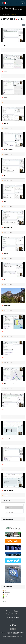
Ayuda (15, 4)
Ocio (5, 601)
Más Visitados (9, 508)
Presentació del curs (8, 490)
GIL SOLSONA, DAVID (8, 50)
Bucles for (5, 254)
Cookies (15, 637)
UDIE (13, 623)
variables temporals (7, 228)
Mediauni (13, 622)
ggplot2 (5, 97)
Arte (5, 591)
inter (4, 332)
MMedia (13, 621)
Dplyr (4, 45)
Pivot (4, 201)
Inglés (19, 2)
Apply (4, 175)
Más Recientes (9, 505)
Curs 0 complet (6, 306)
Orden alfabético (9, 512)
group (4, 280)
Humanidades (7, 593)
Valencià (16, 2)
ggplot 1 (5, 71)
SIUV (23, 637)
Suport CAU (19, 637)
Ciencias (6, 594)
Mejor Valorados (9, 510)
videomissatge (6, 438)
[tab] (13, 591)
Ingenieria (6, 600)
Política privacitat (10, 637)
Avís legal (4, 637)
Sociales (6, 598)
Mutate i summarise (8, 149)
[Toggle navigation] (23, 3)
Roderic (13, 624)
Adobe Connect (13, 626)
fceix (4, 358)
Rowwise (5, 464)
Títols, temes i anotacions (9, 384)
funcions (5, 123)
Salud (6, 596)
